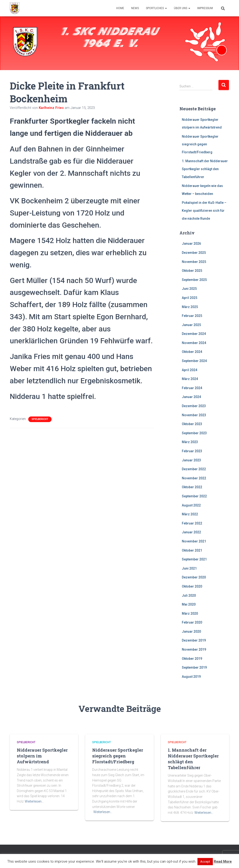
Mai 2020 (189, 604)
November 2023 (194, 415)
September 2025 (194, 280)
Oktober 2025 (192, 271)
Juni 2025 (189, 289)
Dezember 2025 (194, 253)
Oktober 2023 (192, 424)
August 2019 (191, 677)
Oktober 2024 (192, 352)
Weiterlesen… (34, 801)
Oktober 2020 (192, 586)
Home (120, 8)
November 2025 (194, 262)
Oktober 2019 (192, 659)
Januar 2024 (191, 397)
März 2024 (190, 379)
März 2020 (190, 613)
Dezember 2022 (194, 469)
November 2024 (194, 343)
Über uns (182, 8)
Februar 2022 (192, 523)
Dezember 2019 (194, 640)
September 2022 (194, 496)
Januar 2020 (191, 631)
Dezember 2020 (194, 577)
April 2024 (190, 370)
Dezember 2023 (194, 406)
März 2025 (190, 307)
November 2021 (194, 541)
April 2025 (190, 298)
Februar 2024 (192, 388)
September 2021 (194, 559)
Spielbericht (40, 419)
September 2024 (194, 361)
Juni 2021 (189, 568)
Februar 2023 (192, 451)
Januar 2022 (191, 532)
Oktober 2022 (192, 487)
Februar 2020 (192, 622)
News (135, 8)
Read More (223, 861)
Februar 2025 (192, 316)
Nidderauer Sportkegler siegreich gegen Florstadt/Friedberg (200, 144)
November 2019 (194, 649)
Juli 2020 (189, 595)
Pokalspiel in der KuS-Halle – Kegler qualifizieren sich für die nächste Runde (204, 210)
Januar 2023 (191, 460)
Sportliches (156, 8)
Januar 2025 (191, 325)
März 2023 (190, 442)
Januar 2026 (191, 244)
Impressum (205, 8)
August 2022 (191, 505)
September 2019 (194, 667)
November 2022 (194, 478)
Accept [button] (205, 862)
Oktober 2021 (192, 550)
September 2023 (194, 433)
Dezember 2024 (194, 334)
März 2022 (190, 514)
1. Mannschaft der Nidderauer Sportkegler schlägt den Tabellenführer (205, 169)
